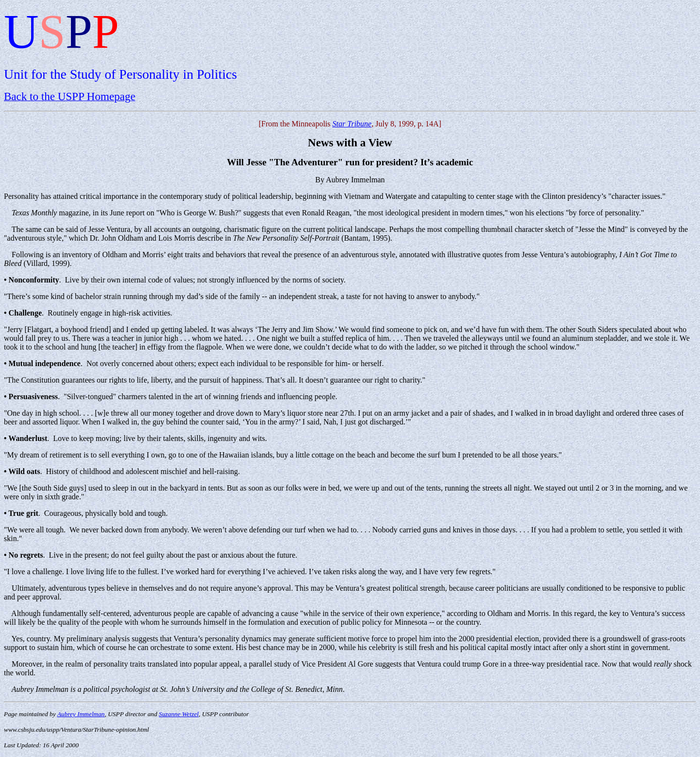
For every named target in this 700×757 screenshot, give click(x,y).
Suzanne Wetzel (179, 714)
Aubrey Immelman (81, 714)
